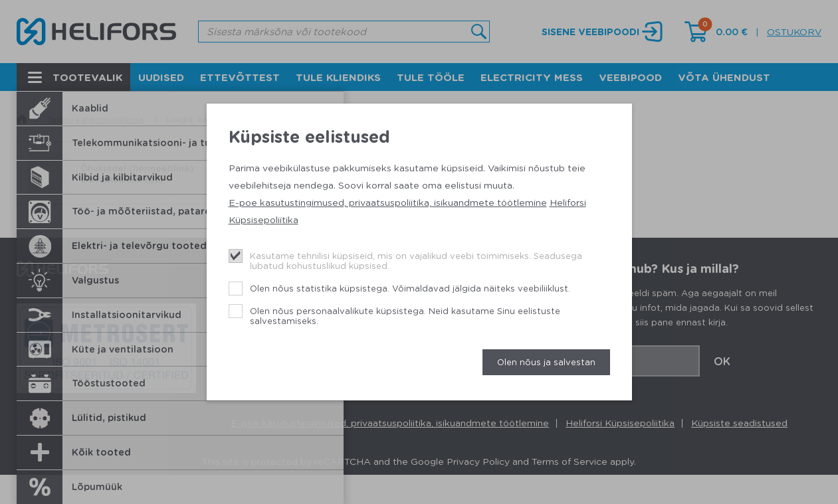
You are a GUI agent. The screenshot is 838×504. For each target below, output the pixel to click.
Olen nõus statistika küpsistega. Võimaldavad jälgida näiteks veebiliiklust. (410, 288)
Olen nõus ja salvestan (546, 362)
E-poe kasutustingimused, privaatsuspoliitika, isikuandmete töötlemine (388, 202)
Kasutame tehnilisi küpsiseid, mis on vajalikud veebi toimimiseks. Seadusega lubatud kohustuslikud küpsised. (416, 261)
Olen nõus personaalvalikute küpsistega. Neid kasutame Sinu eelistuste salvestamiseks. (405, 316)
